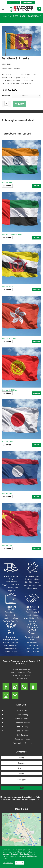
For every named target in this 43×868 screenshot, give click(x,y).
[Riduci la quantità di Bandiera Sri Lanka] (3, 104)
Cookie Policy (23, 715)
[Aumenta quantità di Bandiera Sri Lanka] (10, 104)
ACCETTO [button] (19, 863)
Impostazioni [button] (8, 863)
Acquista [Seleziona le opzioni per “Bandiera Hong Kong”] (37, 341)
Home (4, 16)
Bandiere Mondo (23, 731)
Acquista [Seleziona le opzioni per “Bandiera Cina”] (37, 548)
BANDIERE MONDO (18, 16)
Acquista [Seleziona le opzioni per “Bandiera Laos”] (37, 497)
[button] (3, 9)
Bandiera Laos (7, 494)
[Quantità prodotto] (6, 103)
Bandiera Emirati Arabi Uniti (12, 235)
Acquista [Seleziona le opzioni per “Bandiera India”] (37, 186)
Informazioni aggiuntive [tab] (12, 69)
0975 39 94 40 (28, 2)
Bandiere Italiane (23, 723)
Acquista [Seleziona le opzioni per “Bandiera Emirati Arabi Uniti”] (37, 238)
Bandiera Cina (7, 545)
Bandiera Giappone (9, 442)
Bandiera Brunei (7, 286)
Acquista (20, 104)
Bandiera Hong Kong (9, 338)
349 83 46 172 (13, 2)
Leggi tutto (7, 858)
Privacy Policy (23, 710)
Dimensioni (6, 95)
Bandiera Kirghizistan (9, 390)
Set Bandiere (23, 735)
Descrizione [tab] (7, 64)
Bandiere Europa (23, 727)
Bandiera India (7, 183)
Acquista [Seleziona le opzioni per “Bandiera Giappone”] (37, 445)
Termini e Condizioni (23, 719)
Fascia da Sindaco (23, 739)
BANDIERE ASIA (35, 16)
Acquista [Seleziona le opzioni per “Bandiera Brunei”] (37, 289)
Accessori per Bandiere (23, 743)
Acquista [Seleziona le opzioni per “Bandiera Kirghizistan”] (37, 393)
